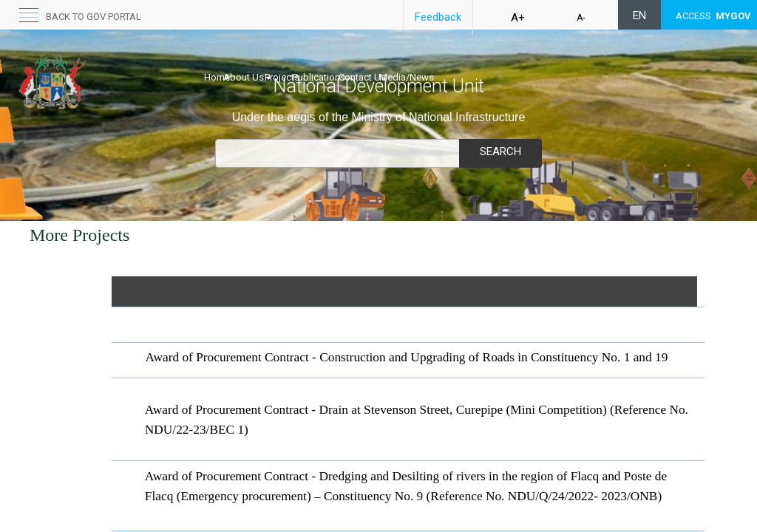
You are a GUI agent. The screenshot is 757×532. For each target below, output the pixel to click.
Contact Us (424, 59)
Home (217, 59)
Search (500, 151)
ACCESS (713, 16)
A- (581, 18)
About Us (263, 59)
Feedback (438, 17)
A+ (518, 18)
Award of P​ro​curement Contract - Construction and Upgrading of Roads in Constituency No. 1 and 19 (407, 357)
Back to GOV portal (94, 17)
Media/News (484, 59)
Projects (313, 59)
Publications (366, 59)
